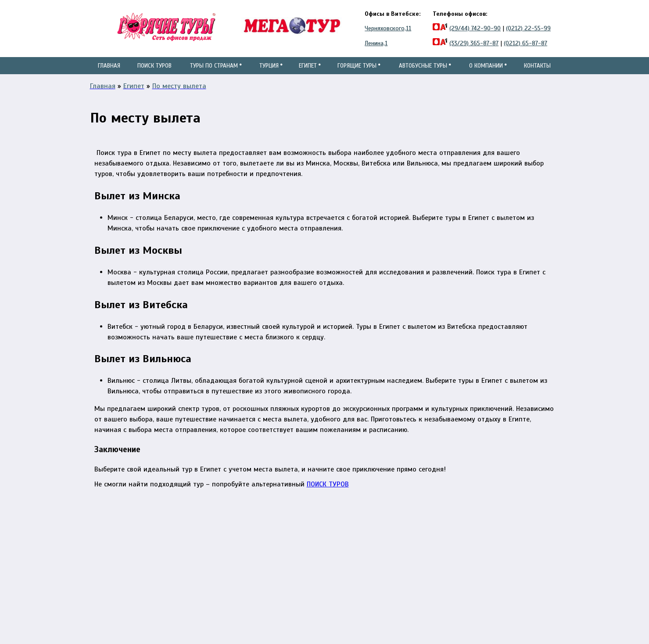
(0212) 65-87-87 (525, 43)
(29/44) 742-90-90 (475, 28)
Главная (109, 65)
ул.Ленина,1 (286, 554)
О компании (487, 74)
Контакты (536, 65)
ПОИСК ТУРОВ (328, 501)
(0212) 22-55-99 (528, 28)
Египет (307, 74)
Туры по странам (213, 74)
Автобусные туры (424, 74)
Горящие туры (357, 74)
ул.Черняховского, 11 (300, 543)
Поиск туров (154, 74)
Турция (268, 74)
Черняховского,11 (388, 28)
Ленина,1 (376, 43)
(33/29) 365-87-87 (474, 43)
